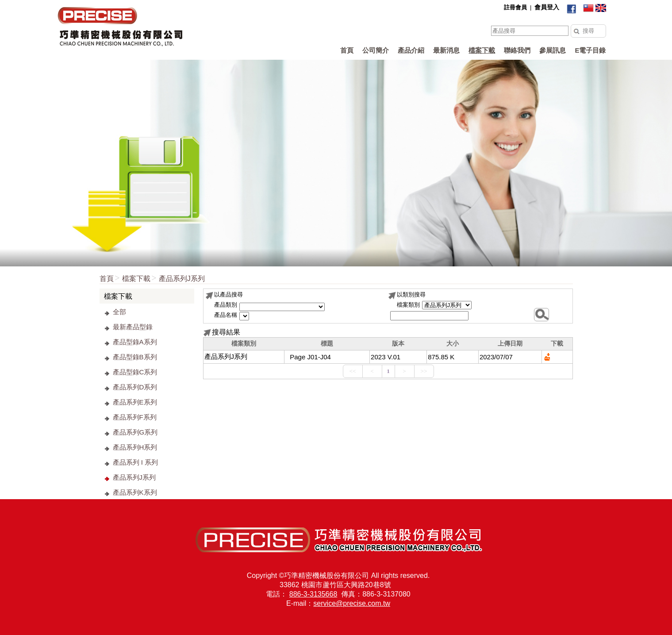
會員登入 (547, 7)
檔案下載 (136, 279)
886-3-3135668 (313, 594)
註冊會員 (515, 7)
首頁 (107, 279)
